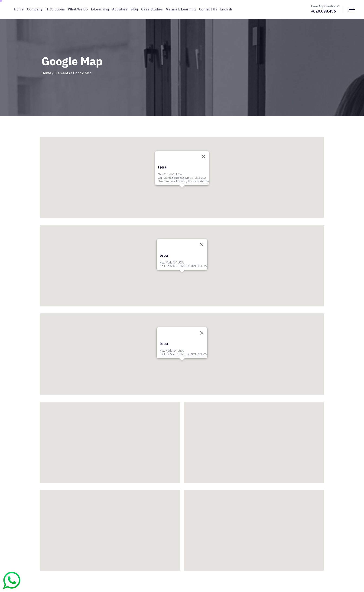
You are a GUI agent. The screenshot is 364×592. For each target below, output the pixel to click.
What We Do (78, 9)
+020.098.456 (323, 11)
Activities (120, 9)
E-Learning (100, 9)
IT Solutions (55, 9)
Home (19, 9)
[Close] (203, 156)
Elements (62, 73)
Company (35, 9)
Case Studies (152, 9)
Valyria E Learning (181, 9)
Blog (134, 9)
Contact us (208, 9)
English (226, 9)
